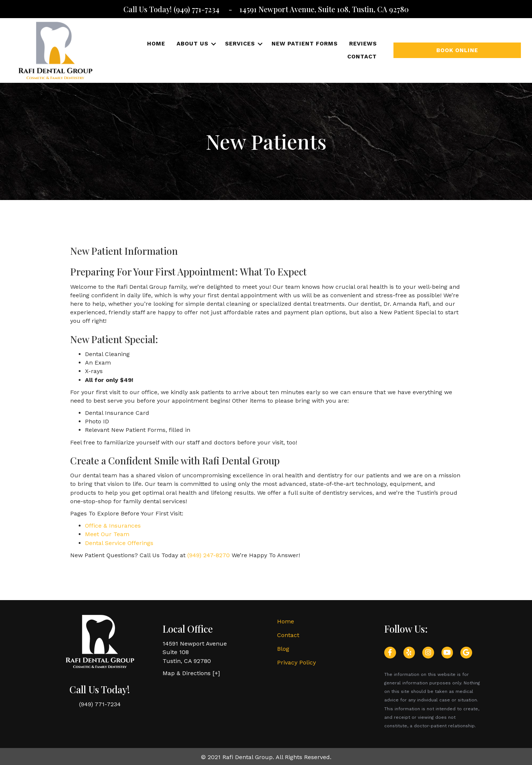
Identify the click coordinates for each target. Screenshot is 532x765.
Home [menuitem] (156, 44)
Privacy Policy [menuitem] (296, 662)
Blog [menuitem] (283, 649)
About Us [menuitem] (192, 44)
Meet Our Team (107, 534)
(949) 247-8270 (209, 555)
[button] (214, 44)
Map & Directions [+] (191, 673)
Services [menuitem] (240, 44)
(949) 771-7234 (197, 9)
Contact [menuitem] (362, 57)
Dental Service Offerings (119, 543)
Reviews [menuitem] (363, 44)
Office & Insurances (113, 526)
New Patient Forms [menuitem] (305, 44)
